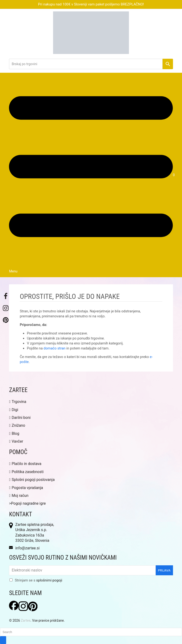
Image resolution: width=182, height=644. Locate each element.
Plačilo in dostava (25, 464)
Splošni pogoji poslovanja (32, 480)
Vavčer (16, 441)
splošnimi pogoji (49, 580)
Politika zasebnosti (26, 472)
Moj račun (19, 496)
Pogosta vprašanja (26, 488)
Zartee (26, 620)
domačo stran (55, 348)
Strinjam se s (38, 580)
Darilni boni (20, 418)
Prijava (164, 570)
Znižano (17, 425)
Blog (14, 433)
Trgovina (18, 402)
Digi (14, 410)
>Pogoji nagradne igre (27, 503)
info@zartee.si (27, 548)
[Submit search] (3, 640)
